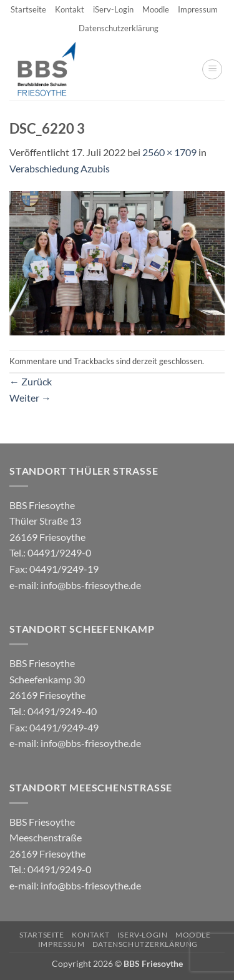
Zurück (31, 381)
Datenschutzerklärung (119, 28)
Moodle (156, 9)
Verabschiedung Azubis (60, 168)
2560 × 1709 (169, 152)
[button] (212, 69)
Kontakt (70, 9)
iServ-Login (113, 9)
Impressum (198, 9)
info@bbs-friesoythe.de (91, 585)
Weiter (30, 398)
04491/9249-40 (62, 711)
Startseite (28, 9)
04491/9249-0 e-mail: (54, 568)
